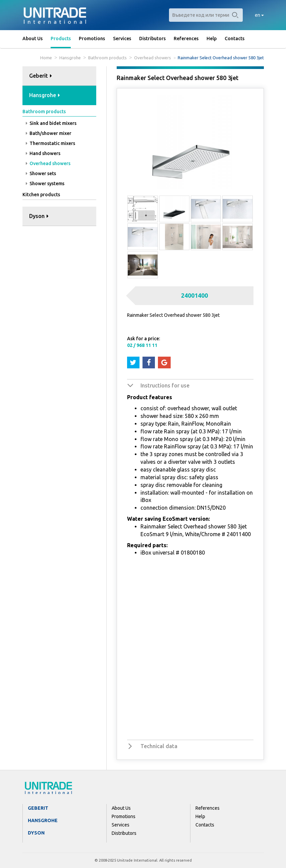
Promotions (92, 39)
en (259, 15)
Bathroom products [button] (44, 112)
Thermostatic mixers (50, 143)
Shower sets (41, 173)
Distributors (152, 39)
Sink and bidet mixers (51, 123)
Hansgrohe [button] (45, 95)
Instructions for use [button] (165, 385)
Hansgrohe (70, 58)
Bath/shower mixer (49, 133)
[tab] (59, 76)
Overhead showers (153, 58)
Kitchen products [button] (41, 195)
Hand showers (43, 153)
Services (122, 39)
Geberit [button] (41, 76)
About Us (33, 39)
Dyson (36, 833)
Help (212, 39)
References (186, 39)
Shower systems (45, 184)
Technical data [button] (159, 746)
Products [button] (61, 39)
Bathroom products (107, 58)
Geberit (38, 808)
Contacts (235, 39)
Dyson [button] (39, 216)
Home (46, 58)
